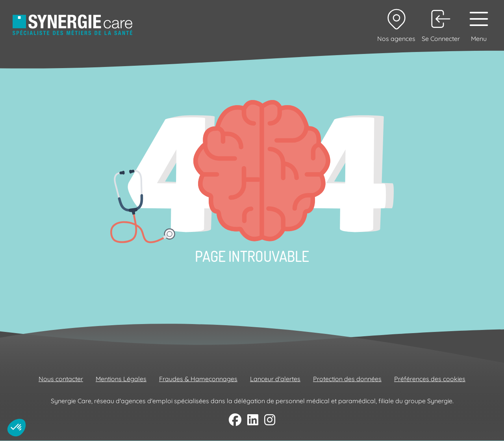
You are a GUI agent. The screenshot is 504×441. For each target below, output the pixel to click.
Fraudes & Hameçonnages (198, 379)
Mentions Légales (121, 379)
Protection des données (347, 379)
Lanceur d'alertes (275, 379)
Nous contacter (61, 379)
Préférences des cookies (430, 379)
